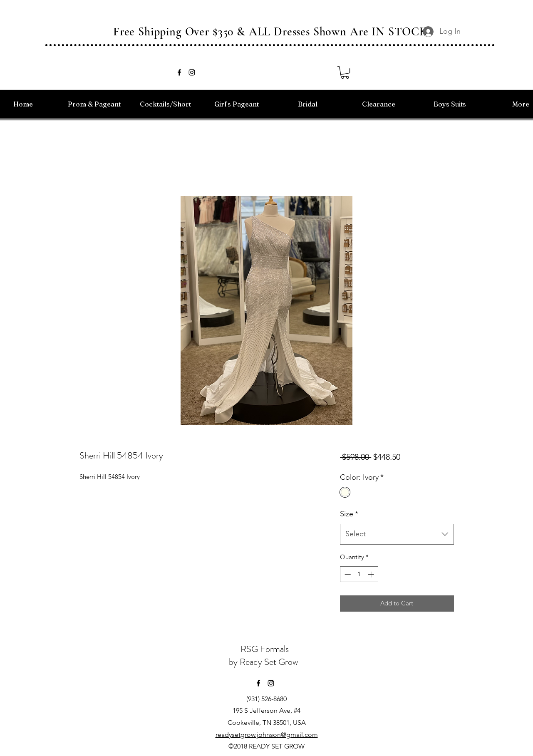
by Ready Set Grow (264, 662)
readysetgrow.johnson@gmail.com (267, 735)
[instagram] (192, 72)
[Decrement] (347, 574)
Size (349, 514)
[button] (345, 72)
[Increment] (372, 574)
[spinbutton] (359, 574)
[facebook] (179, 72)
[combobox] (397, 534)
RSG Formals (265, 649)
